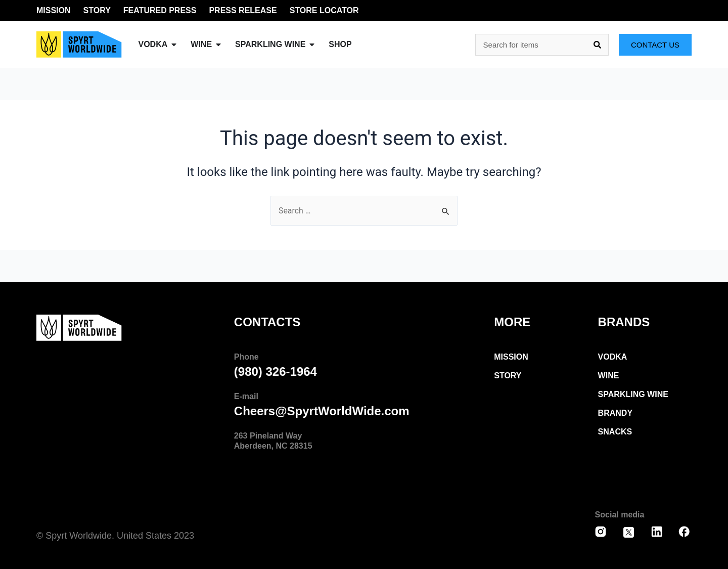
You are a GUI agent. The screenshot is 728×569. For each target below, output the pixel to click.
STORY (97, 10)
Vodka (613, 357)
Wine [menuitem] (201, 44)
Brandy (615, 413)
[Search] (597, 45)
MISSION (54, 10)
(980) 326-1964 (276, 371)
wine (609, 376)
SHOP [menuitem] (340, 44)
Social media (620, 515)
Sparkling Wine (633, 394)
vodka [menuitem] (153, 44)
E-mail (246, 396)
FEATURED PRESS (160, 10)
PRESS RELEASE (243, 10)
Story (508, 376)
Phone (246, 357)
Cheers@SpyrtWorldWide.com (322, 411)
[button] (174, 45)
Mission (511, 357)
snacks (615, 432)
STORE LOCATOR (324, 10)
